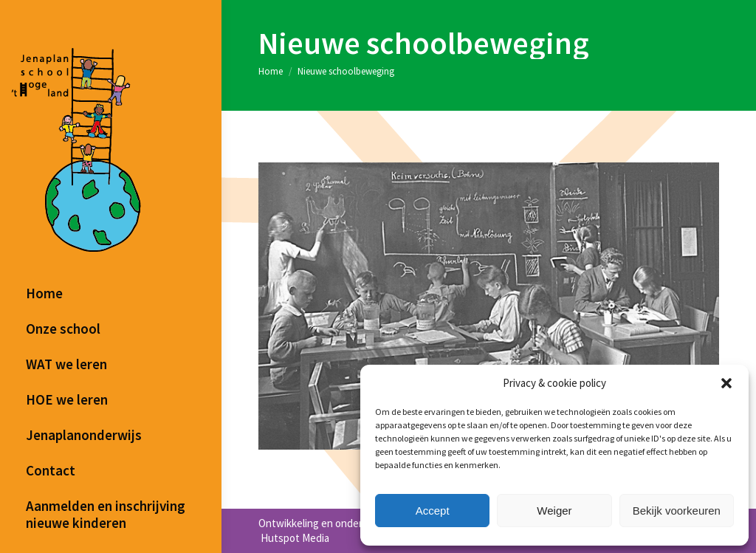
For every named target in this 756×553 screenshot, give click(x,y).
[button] (726, 383)
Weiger (554, 511)
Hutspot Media (294, 538)
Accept (433, 511)
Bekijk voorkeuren (677, 511)
